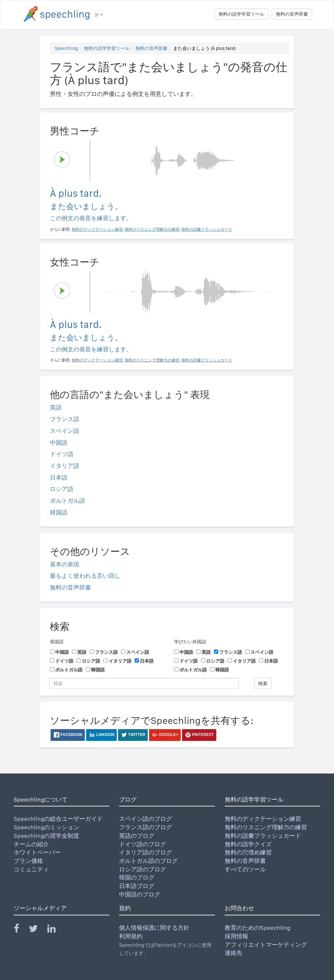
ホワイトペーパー (37, 852)
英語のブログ (137, 836)
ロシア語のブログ (143, 869)
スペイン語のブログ (145, 819)
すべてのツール (245, 869)
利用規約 (131, 936)
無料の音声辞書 (292, 14)
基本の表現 (65, 564)
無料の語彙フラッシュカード (263, 836)
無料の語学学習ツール (241, 14)
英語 (56, 407)
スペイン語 (65, 431)
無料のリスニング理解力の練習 (266, 827)
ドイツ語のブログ (143, 844)
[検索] (144, 683)
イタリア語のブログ (145, 852)
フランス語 (65, 419)
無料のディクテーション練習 (263, 819)
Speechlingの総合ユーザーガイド (58, 819)
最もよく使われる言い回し (85, 576)
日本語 (59, 477)
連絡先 (234, 953)
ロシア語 (62, 489)
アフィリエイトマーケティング (266, 945)
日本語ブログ (137, 886)
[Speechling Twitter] (37, 930)
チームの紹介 (31, 844)
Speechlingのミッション (46, 827)
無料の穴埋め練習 (248, 852)
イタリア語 (65, 466)
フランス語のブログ (145, 827)
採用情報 (236, 936)
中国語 (59, 443)
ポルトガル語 (68, 501)
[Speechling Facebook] (21, 930)
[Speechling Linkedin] (56, 930)
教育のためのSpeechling (258, 928)
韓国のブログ (137, 877)
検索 (263, 683)
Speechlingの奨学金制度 (46, 836)
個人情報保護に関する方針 (154, 928)
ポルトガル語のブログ (148, 861)
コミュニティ (31, 869)
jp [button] (99, 14)
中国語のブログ (140, 894)
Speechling (66, 48)
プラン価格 (28, 861)
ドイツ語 (62, 454)
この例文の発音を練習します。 (91, 218)
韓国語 (59, 512)
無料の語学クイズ (248, 844)
